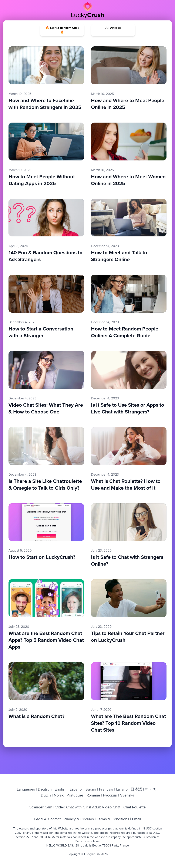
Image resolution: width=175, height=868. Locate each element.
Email (137, 819)
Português (75, 795)
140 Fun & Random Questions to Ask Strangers (46, 256)
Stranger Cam (41, 807)
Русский (110, 795)
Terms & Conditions (113, 819)
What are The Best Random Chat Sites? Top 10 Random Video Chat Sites (128, 723)
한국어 (151, 789)
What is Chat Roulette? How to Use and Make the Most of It (126, 485)
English (61, 789)
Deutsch (45, 789)
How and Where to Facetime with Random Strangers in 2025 (45, 104)
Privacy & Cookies (79, 819)
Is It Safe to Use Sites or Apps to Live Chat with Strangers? (128, 408)
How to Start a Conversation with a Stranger (41, 332)
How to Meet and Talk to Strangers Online (119, 256)
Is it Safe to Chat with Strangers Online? (127, 561)
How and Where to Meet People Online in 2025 (128, 104)
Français (106, 789)
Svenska (127, 795)
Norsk (59, 795)
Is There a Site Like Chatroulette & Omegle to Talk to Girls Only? (45, 485)
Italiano (122, 789)
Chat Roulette (134, 807)
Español (76, 789)
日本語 (136, 789)
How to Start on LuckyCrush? (42, 557)
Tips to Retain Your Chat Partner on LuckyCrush (128, 637)
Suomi (91, 789)
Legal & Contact (48, 819)
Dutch (46, 795)
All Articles (113, 28)
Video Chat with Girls (72, 807)
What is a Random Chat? (36, 716)
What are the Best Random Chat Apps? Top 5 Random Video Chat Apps (46, 640)
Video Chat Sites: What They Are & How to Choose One (46, 408)
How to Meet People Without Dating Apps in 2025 (42, 180)
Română (93, 795)
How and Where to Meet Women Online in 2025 (128, 180)
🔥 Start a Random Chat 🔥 (62, 30)
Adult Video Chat (106, 807)
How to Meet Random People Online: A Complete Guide (125, 332)
